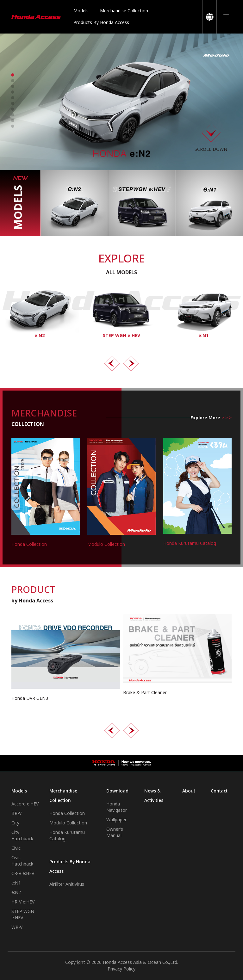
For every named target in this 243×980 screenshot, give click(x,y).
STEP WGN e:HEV (23, 915)
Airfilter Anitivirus (67, 884)
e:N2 (16, 893)
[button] (13, 75)
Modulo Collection (68, 823)
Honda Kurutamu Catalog (67, 836)
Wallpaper (116, 820)
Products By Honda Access (101, 23)
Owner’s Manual (115, 832)
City (15, 823)
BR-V (16, 814)
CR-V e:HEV (23, 874)
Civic (16, 848)
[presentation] (112, 363)
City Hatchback (22, 836)
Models (81, 11)
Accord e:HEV (25, 804)
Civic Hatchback (22, 861)
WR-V (17, 927)
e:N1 (16, 883)
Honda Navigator (117, 807)
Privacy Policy (121, 969)
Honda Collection (67, 814)
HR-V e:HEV (23, 902)
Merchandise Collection (124, 11)
